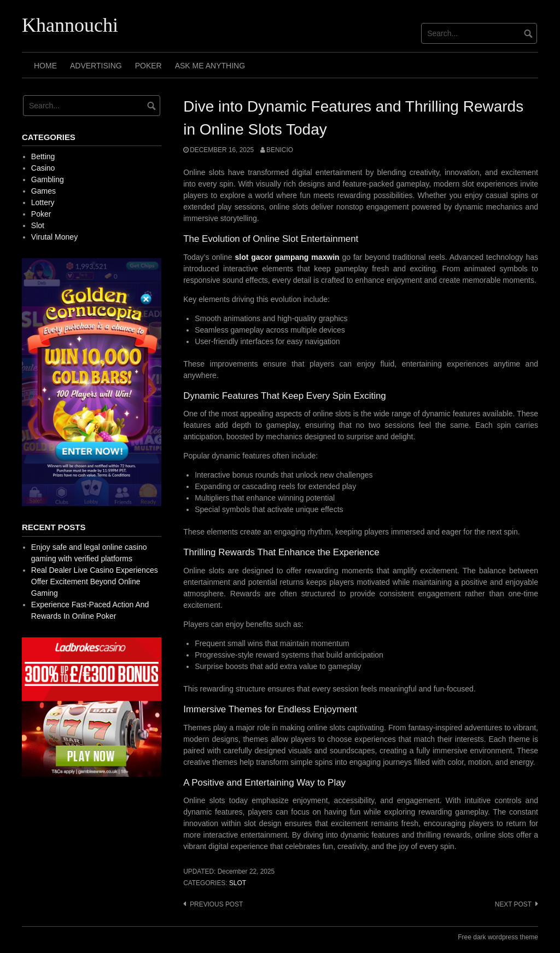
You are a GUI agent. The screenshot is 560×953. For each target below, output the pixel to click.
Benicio (280, 150)
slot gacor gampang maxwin (287, 257)
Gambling (48, 179)
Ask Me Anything (210, 66)
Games (43, 191)
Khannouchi (70, 25)
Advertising (96, 66)
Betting (43, 156)
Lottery (43, 202)
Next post (513, 904)
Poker (148, 66)
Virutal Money (54, 237)
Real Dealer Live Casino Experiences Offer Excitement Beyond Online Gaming (95, 582)
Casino (43, 168)
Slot (238, 883)
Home (45, 66)
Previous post (216, 904)
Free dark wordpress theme (498, 937)
